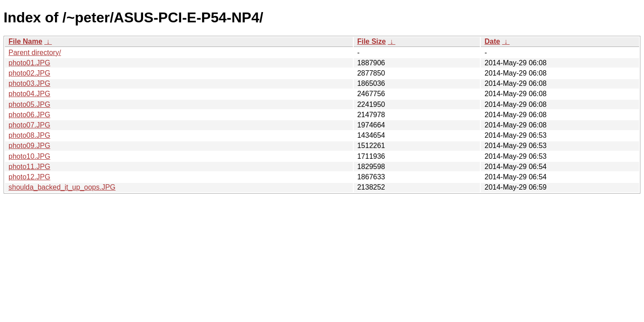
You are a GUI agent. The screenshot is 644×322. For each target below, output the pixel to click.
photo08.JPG (29, 135)
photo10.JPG (29, 156)
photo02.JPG (29, 73)
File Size (372, 41)
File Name (25, 41)
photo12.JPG (29, 177)
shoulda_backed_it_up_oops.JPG (62, 187)
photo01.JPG (29, 63)
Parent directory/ (35, 53)
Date (492, 41)
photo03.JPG (29, 83)
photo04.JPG (29, 94)
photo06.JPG (29, 115)
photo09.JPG (29, 146)
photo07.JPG (29, 125)
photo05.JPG (29, 104)
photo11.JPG (29, 167)
